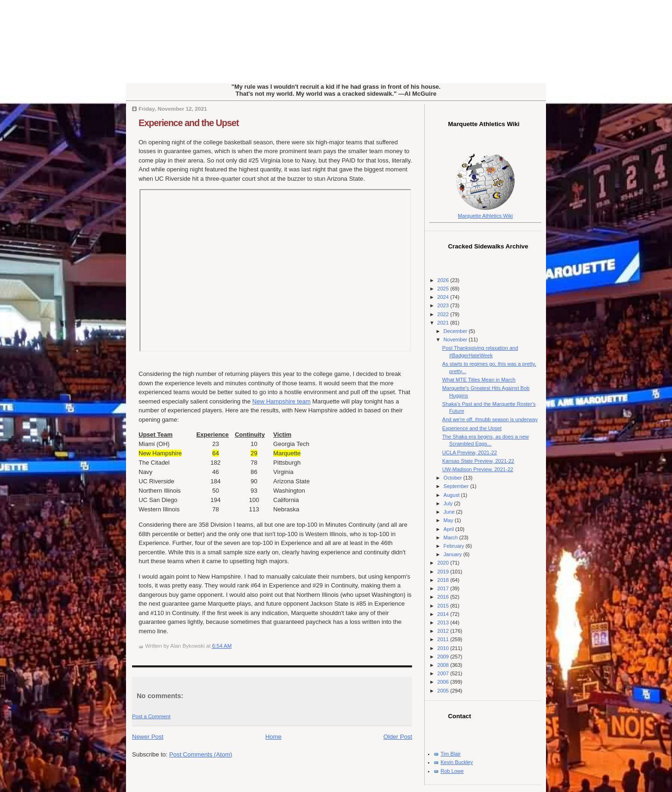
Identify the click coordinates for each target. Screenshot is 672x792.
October (453, 478)
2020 (444, 563)
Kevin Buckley (457, 762)
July (449, 503)
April (449, 529)
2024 (444, 297)
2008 (444, 665)
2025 (444, 289)
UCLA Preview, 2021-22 (470, 453)
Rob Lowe (452, 771)
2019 (444, 572)
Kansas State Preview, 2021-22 (478, 461)
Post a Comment (151, 716)
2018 (444, 580)
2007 (444, 673)
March (451, 537)
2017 (444, 588)
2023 (444, 305)
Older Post (398, 737)
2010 (444, 648)
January (453, 554)
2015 (444, 606)
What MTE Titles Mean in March (479, 380)
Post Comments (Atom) (201, 754)
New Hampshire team (282, 401)
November (456, 339)
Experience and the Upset (189, 123)
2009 (444, 657)
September (457, 486)
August (452, 495)
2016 (444, 597)
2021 (444, 323)
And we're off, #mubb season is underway (490, 419)
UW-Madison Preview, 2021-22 (478, 469)
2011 (444, 639)
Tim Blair (451, 754)
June (450, 512)
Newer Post (148, 737)
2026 (444, 280)
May (449, 520)
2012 (444, 631)
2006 (444, 682)
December (456, 331)
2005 (444, 691)
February (454, 546)
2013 (444, 622)
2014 (444, 614)
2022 (444, 314)
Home (274, 737)
